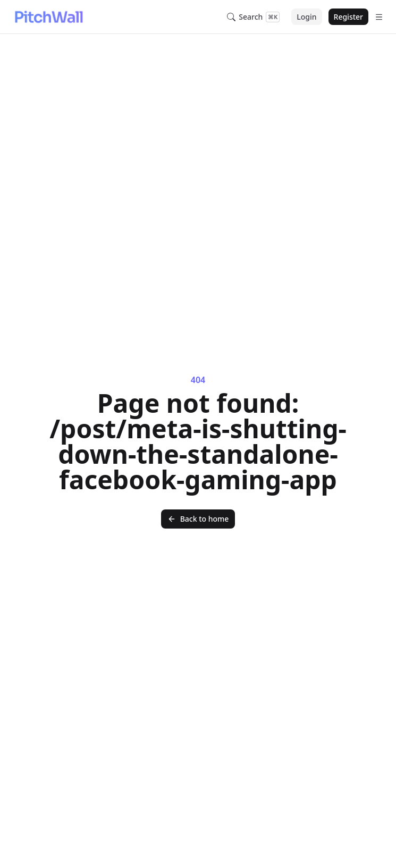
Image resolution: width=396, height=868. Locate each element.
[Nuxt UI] (48, 17)
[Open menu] (379, 17)
